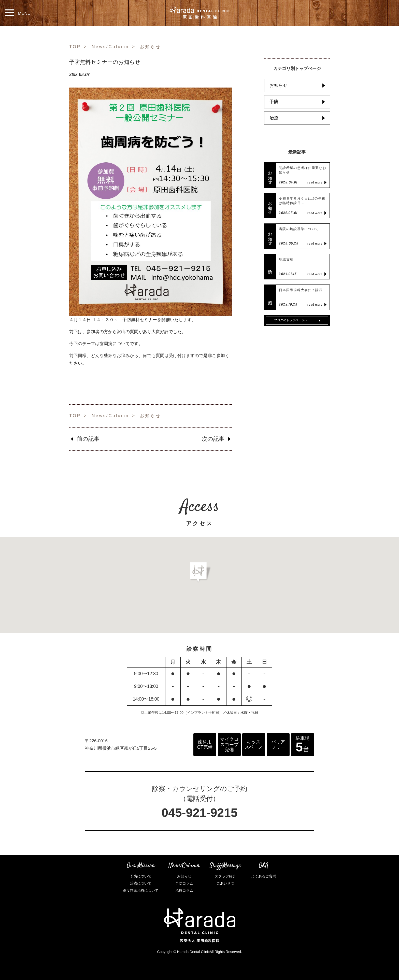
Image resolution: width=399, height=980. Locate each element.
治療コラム (184, 890)
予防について (141, 876)
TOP (75, 47)
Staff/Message (225, 866)
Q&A (264, 866)
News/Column (110, 47)
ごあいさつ (225, 883)
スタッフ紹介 (225, 876)
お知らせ (151, 47)
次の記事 (213, 439)
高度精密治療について (141, 890)
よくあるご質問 (264, 876)
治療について (141, 883)
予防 (274, 102)
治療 (274, 118)
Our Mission (141, 866)
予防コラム (184, 883)
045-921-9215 (200, 813)
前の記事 (88, 439)
